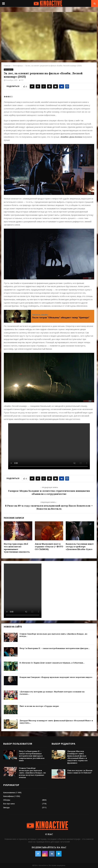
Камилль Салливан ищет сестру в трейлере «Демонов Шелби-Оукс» (80, 547)
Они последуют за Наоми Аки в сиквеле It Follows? (80, 772)
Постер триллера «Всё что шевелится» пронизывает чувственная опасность (17, 548)
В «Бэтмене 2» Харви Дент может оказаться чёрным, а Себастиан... (52, 663)
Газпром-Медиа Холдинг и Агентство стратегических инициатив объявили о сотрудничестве (49, 492)
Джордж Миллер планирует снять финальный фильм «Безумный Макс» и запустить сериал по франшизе (77, 757)
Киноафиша (9, 70)
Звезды (6, 807)
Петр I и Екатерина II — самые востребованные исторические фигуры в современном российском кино (32, 756)
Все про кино (9, 804)
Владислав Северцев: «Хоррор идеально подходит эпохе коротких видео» (56, 677)
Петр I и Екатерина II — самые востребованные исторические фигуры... (55, 648)
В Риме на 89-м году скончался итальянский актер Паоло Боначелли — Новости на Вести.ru (49, 507)
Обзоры (7, 800)
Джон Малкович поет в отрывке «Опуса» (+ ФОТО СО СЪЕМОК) (49, 547)
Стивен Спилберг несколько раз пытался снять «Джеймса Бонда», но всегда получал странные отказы (32, 773)
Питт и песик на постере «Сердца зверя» (39, 706)
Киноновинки (9, 792)
